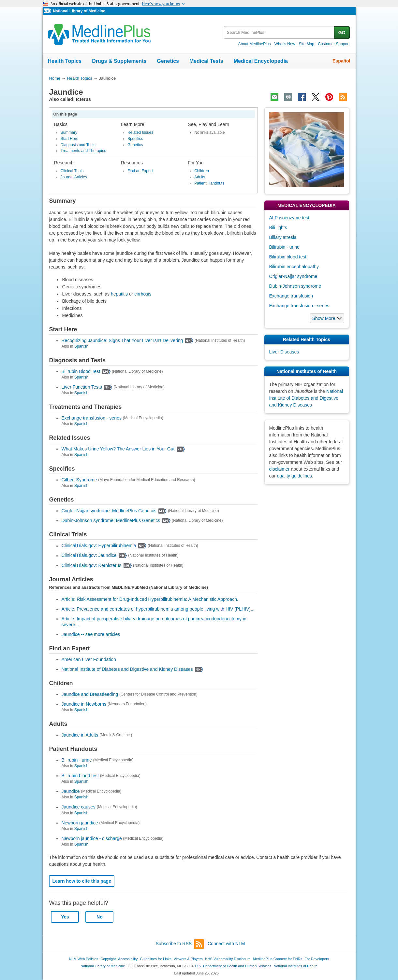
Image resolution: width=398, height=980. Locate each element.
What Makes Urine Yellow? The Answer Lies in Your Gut (118, 449)
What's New (285, 44)
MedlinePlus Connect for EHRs (278, 959)
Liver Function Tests (81, 387)
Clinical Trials (72, 171)
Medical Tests (206, 61)
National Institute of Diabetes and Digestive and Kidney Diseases (127, 669)
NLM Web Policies (84, 959)
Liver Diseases (284, 352)
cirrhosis (143, 294)
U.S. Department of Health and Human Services (233, 966)
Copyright (108, 959)
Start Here (70, 139)
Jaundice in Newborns (84, 704)
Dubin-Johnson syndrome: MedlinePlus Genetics (111, 520)
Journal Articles (74, 177)
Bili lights (278, 228)
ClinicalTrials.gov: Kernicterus (91, 565)
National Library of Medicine (79, 11)
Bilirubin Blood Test (81, 371)
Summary (69, 132)
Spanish (81, 346)
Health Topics (65, 61)
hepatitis (119, 294)
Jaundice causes (78, 807)
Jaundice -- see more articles (91, 634)
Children (202, 171)
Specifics (135, 139)
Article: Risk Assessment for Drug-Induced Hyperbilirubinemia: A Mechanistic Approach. (150, 599)
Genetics (168, 61)
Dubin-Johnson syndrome (295, 286)
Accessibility (128, 959)
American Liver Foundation (88, 659)
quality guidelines (295, 476)
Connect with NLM (226, 944)
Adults (200, 177)
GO (342, 33)
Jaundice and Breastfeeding (90, 694)
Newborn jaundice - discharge (91, 838)
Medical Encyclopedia (261, 61)
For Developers (317, 959)
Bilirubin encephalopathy (294, 267)
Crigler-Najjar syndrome (293, 276)
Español (341, 61)
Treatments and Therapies (83, 151)
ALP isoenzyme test (289, 218)
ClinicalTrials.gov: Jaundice (89, 556)
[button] (327, 318)
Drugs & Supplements (119, 61)
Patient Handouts (209, 183)
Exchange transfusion (291, 296)
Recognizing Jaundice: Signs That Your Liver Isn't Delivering (122, 340)
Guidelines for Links (155, 959)
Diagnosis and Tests (78, 145)
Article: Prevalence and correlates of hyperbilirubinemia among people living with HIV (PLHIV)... (158, 609)
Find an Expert (140, 171)
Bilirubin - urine (76, 760)
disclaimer (280, 469)
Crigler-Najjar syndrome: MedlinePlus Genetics (109, 511)
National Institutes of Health (296, 966)
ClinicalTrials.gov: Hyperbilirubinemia (99, 546)
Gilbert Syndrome (79, 480)
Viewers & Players (188, 959)
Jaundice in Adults (80, 735)
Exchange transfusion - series (91, 418)
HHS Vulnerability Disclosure (228, 959)
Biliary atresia (283, 237)
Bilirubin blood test (80, 776)
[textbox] (280, 32)
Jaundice (70, 791)
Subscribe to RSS (180, 944)
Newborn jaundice (80, 823)
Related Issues (140, 132)
